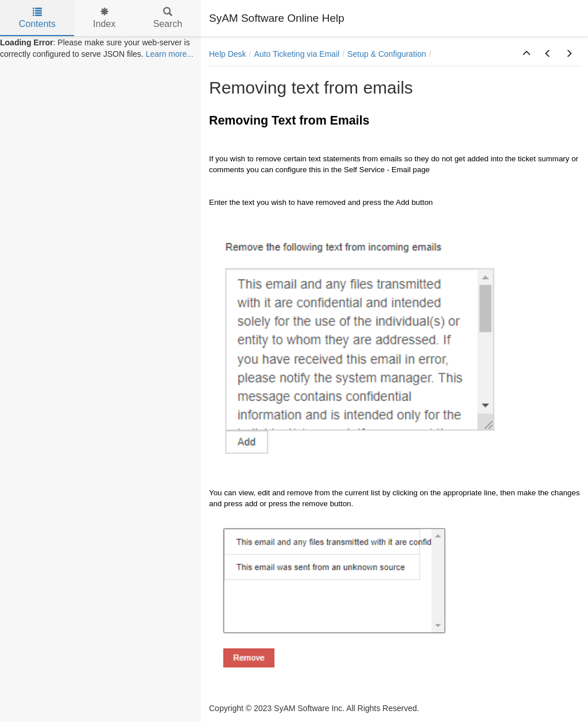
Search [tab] (168, 18)
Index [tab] (104, 18)
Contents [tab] (37, 18)
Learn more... (170, 54)
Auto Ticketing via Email (297, 54)
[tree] (100, 48)
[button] (527, 54)
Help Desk (228, 54)
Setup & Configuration (387, 54)
